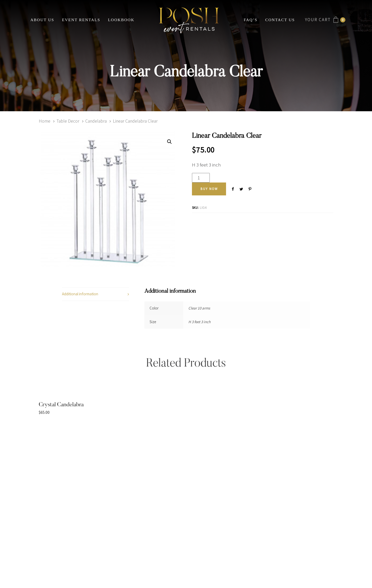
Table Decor (68, 121)
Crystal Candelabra (61, 405)
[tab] (95, 294)
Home (45, 121)
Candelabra (96, 121)
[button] (169, 142)
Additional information (80, 294)
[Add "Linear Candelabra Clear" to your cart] (209, 189)
